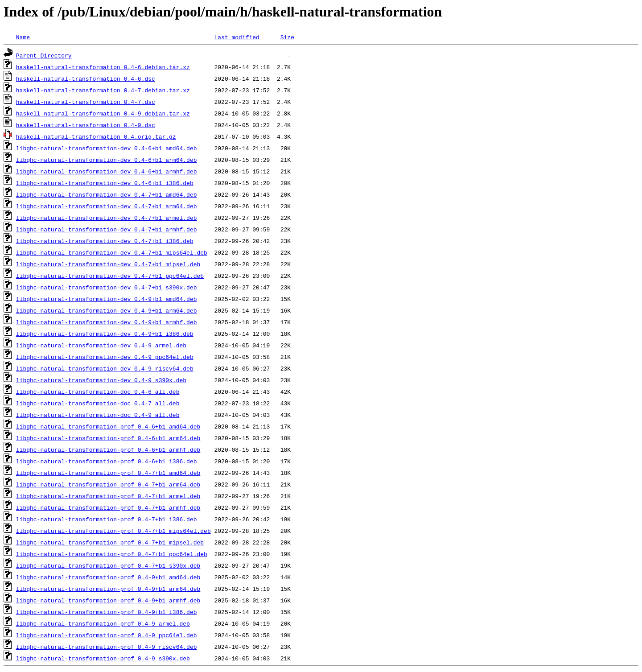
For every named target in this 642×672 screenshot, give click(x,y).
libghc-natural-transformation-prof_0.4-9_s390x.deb (103, 658)
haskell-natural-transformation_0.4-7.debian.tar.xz (103, 90)
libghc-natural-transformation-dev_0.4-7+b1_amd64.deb (107, 194)
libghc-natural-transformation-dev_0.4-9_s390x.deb (101, 380)
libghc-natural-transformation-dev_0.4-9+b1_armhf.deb (107, 322)
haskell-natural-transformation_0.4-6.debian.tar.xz (103, 67)
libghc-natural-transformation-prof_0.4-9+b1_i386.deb (107, 612)
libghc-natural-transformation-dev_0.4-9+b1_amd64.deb (107, 299)
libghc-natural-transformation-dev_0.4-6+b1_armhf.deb (107, 171)
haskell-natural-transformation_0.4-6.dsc (86, 78)
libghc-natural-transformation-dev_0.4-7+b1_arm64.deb (107, 206)
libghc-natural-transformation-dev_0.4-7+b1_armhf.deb (107, 229)
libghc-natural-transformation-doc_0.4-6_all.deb (98, 392)
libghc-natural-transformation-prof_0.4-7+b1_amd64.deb (108, 473)
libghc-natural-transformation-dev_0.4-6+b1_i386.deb (105, 183)
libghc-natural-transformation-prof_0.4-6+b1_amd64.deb (108, 426)
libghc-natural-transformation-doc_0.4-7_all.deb (98, 403)
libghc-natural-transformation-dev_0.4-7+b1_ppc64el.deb (110, 276)
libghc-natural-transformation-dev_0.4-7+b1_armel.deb (107, 218)
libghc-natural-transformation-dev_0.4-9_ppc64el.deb (105, 357)
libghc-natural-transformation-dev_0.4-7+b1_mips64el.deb (112, 252)
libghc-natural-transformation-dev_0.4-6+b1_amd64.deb (107, 148)
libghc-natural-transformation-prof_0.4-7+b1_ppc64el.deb (112, 554)
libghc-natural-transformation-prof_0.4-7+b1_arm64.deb (108, 484)
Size (287, 37)
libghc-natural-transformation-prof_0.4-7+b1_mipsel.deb (110, 542)
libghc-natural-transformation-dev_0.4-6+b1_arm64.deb (107, 160)
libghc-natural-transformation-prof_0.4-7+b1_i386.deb (107, 519)
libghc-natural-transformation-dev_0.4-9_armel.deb (101, 345)
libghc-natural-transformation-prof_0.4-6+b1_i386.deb (107, 461)
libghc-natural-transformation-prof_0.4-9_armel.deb (103, 623)
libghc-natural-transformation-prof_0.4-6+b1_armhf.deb (108, 449)
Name (23, 37)
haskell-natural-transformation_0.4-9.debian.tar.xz (103, 113)
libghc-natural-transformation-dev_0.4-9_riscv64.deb (105, 368)
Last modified (237, 37)
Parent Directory (44, 55)
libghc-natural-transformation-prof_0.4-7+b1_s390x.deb (108, 565)
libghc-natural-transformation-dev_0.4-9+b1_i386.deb (105, 334)
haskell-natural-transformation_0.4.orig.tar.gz (96, 136)
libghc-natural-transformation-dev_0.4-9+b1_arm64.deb (107, 310)
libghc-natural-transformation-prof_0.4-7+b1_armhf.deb (108, 507)
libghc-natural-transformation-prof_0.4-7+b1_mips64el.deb (113, 531)
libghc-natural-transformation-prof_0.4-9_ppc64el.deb (107, 635)
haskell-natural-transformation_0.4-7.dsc (86, 102)
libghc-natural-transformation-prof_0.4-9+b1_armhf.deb (108, 600)
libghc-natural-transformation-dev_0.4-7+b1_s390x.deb (107, 287)
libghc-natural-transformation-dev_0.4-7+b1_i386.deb (105, 241)
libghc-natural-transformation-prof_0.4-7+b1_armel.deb (108, 496)
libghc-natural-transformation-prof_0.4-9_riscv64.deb (107, 647)
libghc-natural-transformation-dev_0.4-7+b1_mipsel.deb (108, 264)
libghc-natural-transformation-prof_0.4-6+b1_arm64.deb (108, 438)
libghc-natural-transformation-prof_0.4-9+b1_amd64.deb (108, 577)
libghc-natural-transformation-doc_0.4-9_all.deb (98, 415)
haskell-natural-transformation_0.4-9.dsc (86, 125)
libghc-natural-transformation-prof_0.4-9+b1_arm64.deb (108, 589)
